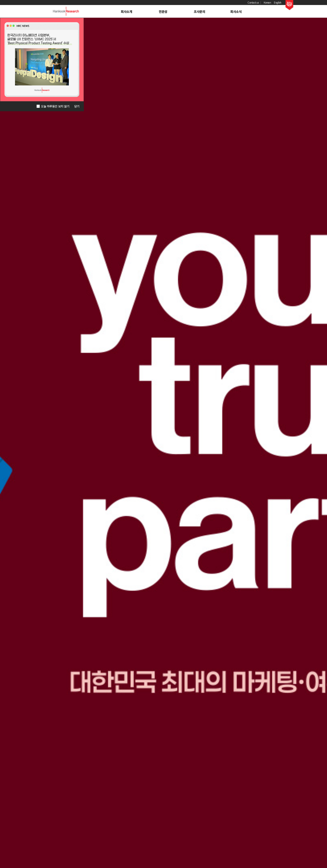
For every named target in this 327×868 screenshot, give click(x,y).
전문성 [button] (163, 12)
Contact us (253, 2)
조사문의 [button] (199, 12)
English (278, 2)
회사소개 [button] (126, 12)
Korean (267, 2)
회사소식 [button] (236, 12)
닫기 (77, 106)
